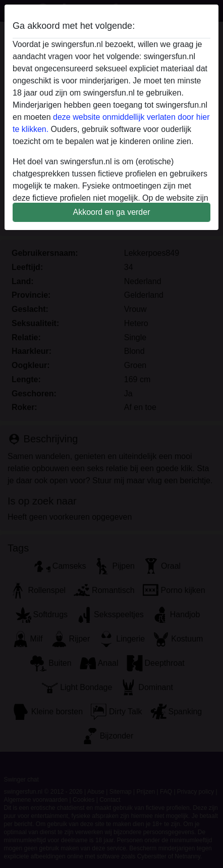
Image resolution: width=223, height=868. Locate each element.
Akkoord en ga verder (112, 212)
